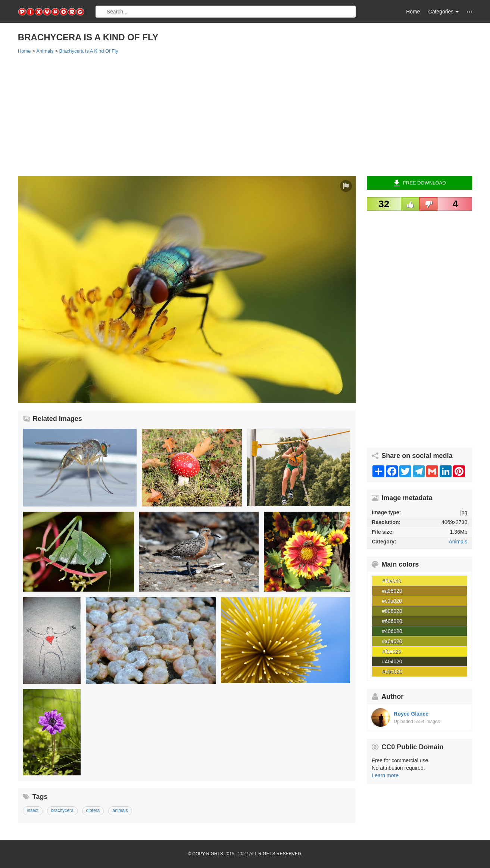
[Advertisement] (242, 115)
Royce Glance (411, 714)
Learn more (385, 775)
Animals (458, 542)
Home (413, 12)
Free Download (420, 183)
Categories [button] (444, 12)
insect (33, 810)
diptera (93, 810)
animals (120, 810)
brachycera (62, 810)
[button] (469, 12)
